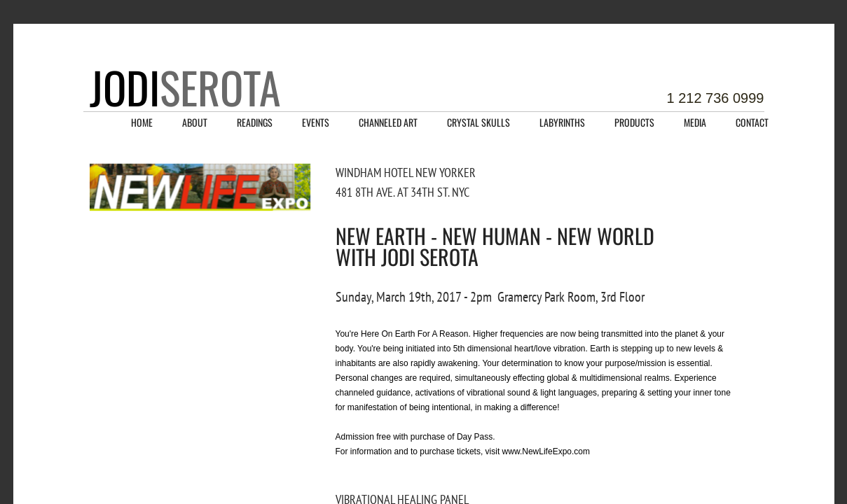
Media (695, 122)
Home (142, 122)
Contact (752, 122)
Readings (255, 122)
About (195, 122)
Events (316, 122)
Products (634, 122)
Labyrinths (562, 122)
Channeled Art (388, 122)
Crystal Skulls (478, 122)
